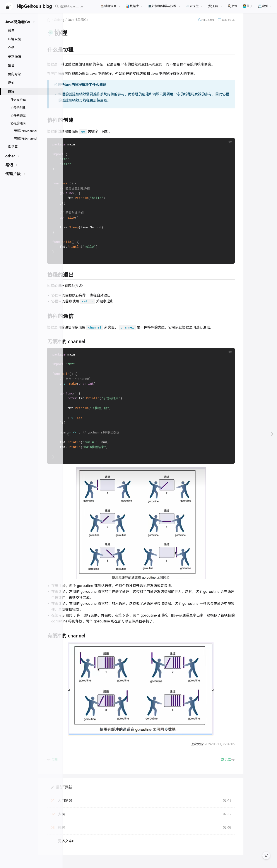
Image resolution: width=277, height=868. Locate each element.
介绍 (11, 48)
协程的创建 (18, 108)
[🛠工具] (215, 6)
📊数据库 (132, 6)
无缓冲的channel (26, 131)
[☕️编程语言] (110, 6)
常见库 (13, 147)
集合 (11, 65)
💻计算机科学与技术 (162, 6)
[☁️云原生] (194, 6)
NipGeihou (237, 25)
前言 (11, 30)
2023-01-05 (257, 25)
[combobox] (75, 6)
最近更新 (93, 800)
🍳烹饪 (232, 6)
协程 (11, 92)
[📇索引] (265, 6)
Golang (88, 25)
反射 (11, 83)
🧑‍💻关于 (248, 6)
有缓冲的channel (26, 139)
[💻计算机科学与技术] (164, 6)
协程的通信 (18, 123)
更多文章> (95, 854)
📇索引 (263, 6)
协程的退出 (18, 116)
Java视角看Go (107, 25)
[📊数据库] (134, 6)
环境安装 (14, 39)
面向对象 (14, 74)
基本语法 (14, 56)
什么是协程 (18, 100)
